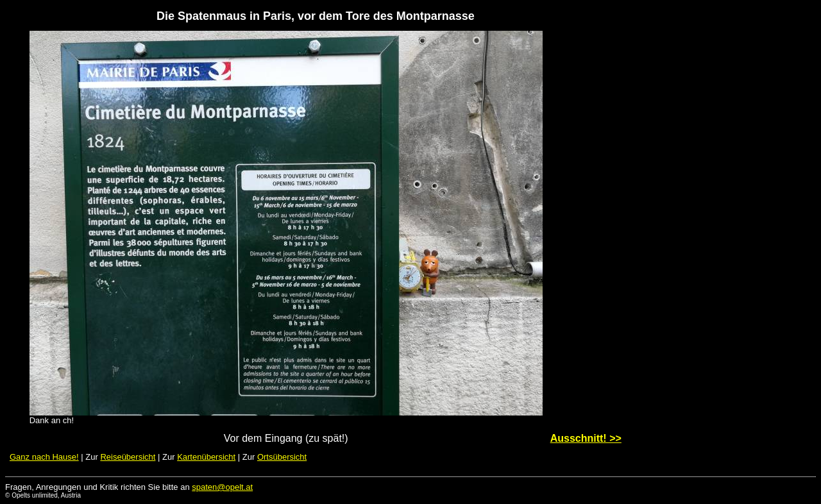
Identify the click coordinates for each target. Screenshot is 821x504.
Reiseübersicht (128, 457)
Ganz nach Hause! (44, 457)
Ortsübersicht (282, 457)
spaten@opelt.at (222, 487)
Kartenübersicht (206, 457)
